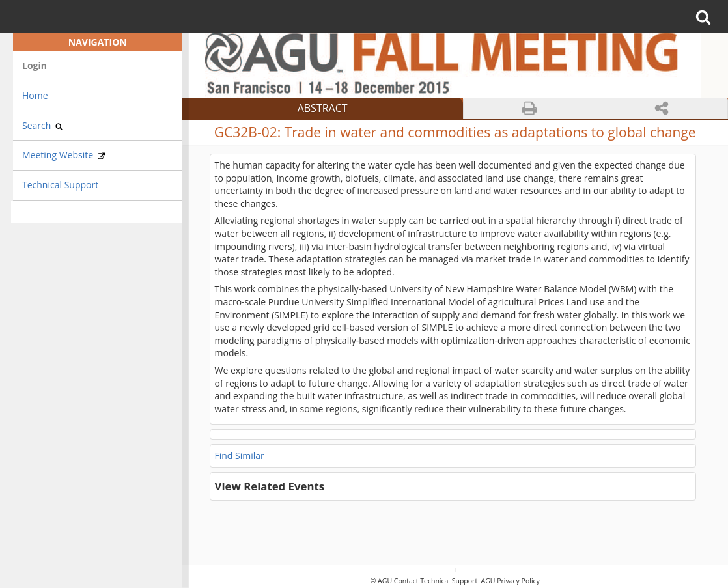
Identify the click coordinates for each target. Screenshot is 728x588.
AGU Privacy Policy (510, 581)
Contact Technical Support (436, 581)
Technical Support (60, 185)
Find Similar (240, 455)
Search (42, 125)
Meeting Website (63, 155)
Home (35, 95)
